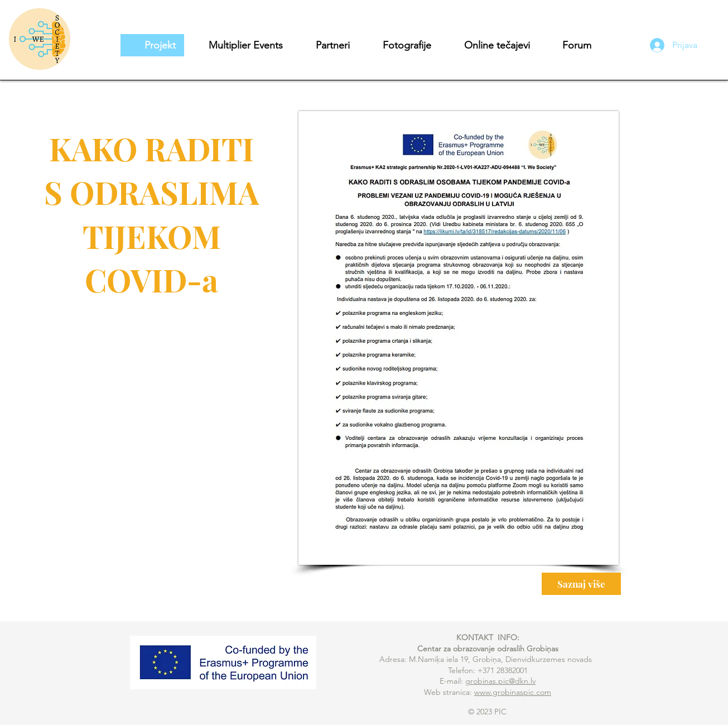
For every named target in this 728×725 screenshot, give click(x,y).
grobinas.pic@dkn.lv (500, 681)
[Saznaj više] (581, 584)
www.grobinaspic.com (513, 692)
